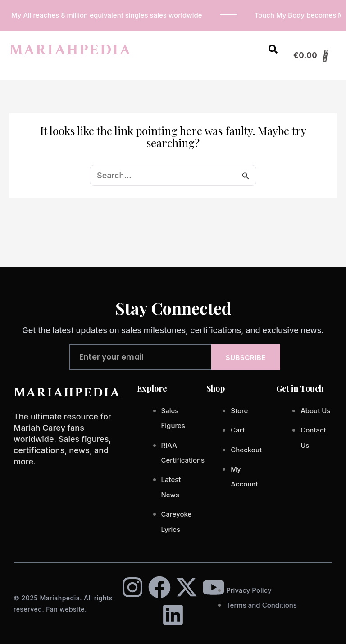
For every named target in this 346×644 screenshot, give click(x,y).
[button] (249, 45)
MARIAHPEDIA (70, 50)
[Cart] (311, 56)
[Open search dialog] (273, 51)
